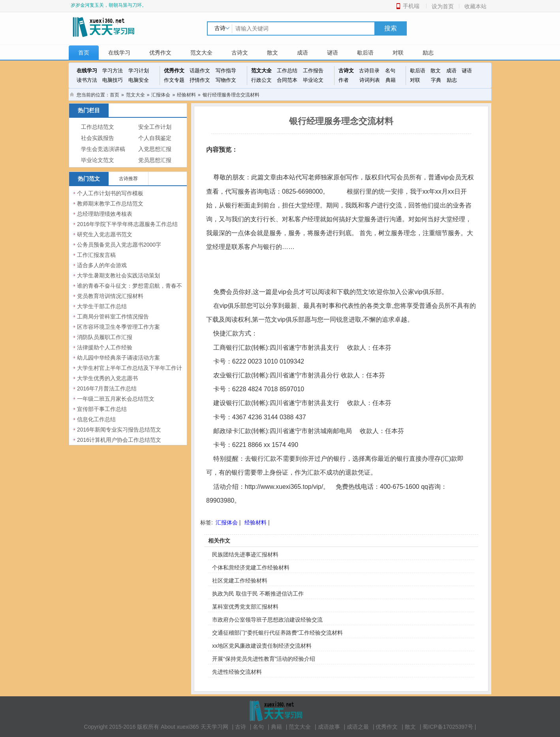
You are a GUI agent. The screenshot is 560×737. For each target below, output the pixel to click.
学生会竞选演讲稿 (103, 149)
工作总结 (287, 71)
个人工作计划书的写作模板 (110, 193)
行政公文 (261, 80)
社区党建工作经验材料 (240, 581)
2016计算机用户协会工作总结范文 (119, 440)
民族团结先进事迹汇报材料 (245, 554)
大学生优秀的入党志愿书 (107, 378)
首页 (84, 53)
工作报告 (313, 71)
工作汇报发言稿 (96, 255)
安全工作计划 (155, 127)
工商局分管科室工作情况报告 (113, 317)
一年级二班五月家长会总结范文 (116, 399)
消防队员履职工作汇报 (105, 337)
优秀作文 (160, 53)
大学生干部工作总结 (102, 306)
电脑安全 (139, 80)
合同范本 (287, 80)
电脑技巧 (113, 80)
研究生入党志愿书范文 (105, 234)
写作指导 (226, 71)
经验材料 (186, 95)
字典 (436, 80)
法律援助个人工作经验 (105, 347)
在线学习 (119, 53)
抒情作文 (200, 80)
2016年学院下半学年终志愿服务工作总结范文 (127, 228)
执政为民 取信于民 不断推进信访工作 (258, 594)
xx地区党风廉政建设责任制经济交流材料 (262, 646)
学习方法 (113, 71)
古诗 (241, 727)
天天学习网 (214, 727)
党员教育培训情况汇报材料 (110, 296)
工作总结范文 (98, 127)
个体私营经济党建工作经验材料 (251, 567)
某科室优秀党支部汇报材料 (245, 607)
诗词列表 (370, 80)
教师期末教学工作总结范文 (110, 204)
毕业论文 (313, 80)
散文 (272, 53)
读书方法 (87, 80)
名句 (390, 71)
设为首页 (443, 6)
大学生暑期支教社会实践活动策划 (118, 275)
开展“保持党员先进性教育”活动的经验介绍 (264, 659)
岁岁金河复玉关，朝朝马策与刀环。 (109, 5)
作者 (344, 80)
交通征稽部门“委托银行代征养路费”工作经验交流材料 (277, 633)
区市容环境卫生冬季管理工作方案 (118, 327)
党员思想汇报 (155, 160)
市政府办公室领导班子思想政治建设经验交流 (267, 620)
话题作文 (200, 71)
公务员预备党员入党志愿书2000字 (119, 245)
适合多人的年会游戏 (102, 265)
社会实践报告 (98, 138)
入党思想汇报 (155, 149)
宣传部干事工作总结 (102, 409)
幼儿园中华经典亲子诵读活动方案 (118, 358)
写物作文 (226, 80)
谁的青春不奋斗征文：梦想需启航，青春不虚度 (130, 290)
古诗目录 (369, 71)
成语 (303, 53)
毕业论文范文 (98, 160)
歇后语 (365, 53)
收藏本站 (475, 6)
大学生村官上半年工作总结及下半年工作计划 (130, 372)
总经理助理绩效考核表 (105, 214)
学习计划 (139, 71)
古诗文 (240, 53)
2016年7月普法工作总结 (107, 388)
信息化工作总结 (96, 419)
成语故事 (329, 727)
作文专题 (174, 80)
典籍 (391, 80)
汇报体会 (161, 95)
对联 (398, 53)
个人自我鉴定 (155, 138)
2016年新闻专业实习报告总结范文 (119, 430)
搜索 (391, 28)
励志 (428, 53)
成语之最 (358, 727)
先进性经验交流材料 (237, 672)
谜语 (333, 53)
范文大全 (201, 53)
